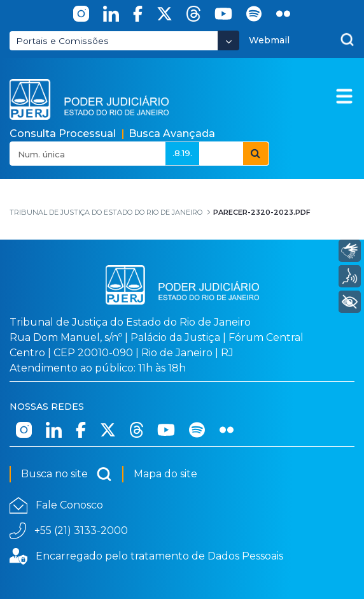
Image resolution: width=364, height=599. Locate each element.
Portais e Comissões (62, 41)
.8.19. (182, 153)
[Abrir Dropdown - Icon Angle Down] (228, 40)
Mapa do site (165, 474)
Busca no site (66, 474)
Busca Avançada (172, 134)
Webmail (269, 40)
